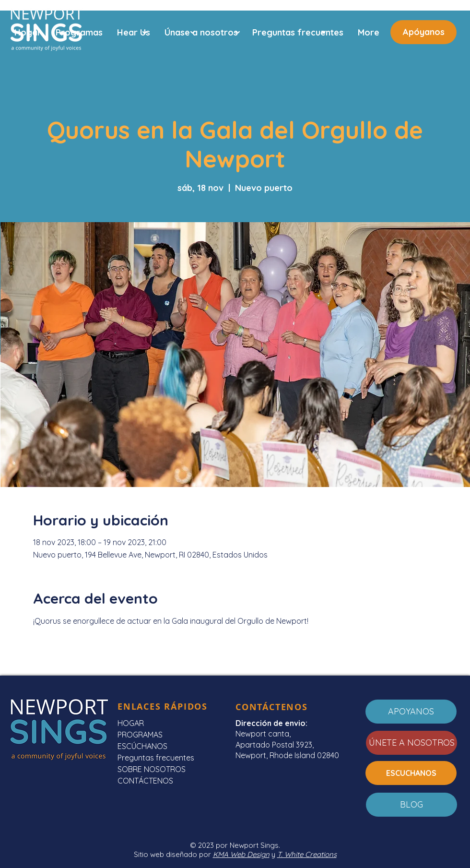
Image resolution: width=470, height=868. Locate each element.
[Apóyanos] (423, 32)
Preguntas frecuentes (156, 758)
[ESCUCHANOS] (411, 773)
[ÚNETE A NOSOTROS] (411, 743)
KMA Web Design (241, 854)
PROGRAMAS (140, 735)
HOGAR (131, 723)
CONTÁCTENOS (145, 781)
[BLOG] (411, 805)
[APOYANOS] (411, 712)
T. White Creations (307, 854)
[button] (134, 32)
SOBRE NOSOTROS (152, 769)
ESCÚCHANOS (142, 746)
